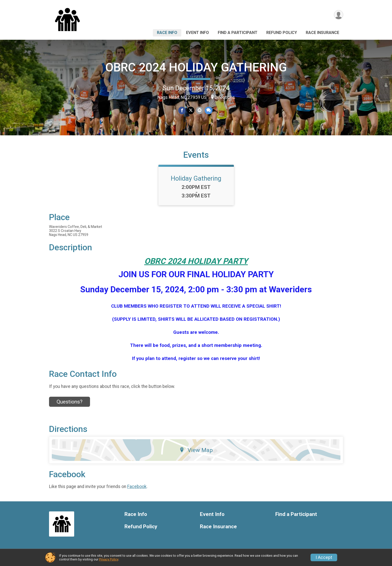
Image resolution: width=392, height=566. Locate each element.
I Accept (324, 557)
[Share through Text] (209, 110)
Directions (225, 97)
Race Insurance (322, 33)
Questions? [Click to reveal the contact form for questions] (70, 402)
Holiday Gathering (196, 178)
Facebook (137, 487)
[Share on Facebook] (182, 110)
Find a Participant (238, 33)
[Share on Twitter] (191, 110)
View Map (196, 450)
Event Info (198, 33)
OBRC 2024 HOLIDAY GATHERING (196, 67)
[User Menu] (339, 15)
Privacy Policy (109, 559)
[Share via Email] (200, 110)
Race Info (167, 33)
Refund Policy (282, 33)
